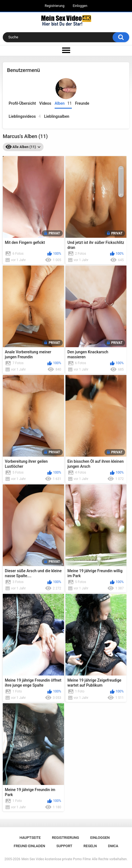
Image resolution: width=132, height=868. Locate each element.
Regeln (90, 846)
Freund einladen (30, 846)
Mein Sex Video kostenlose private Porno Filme (56, 859)
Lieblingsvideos (25, 117)
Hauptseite (30, 838)
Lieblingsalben (57, 116)
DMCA (113, 846)
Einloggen (80, 6)
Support (64, 846)
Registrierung (54, 6)
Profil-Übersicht (22, 103)
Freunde (82, 103)
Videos (45, 103)
